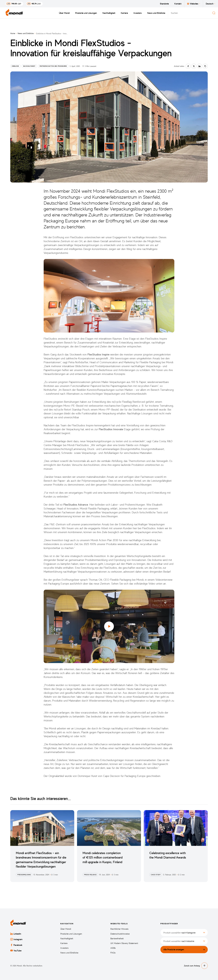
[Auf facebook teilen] (188, 66)
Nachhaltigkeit (109, 13)
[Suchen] (214, 13)
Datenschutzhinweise (120, 934)
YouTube (16, 951)
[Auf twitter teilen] (194, 66)
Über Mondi (64, 13)
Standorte (164, 4)
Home (13, 33)
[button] (109, 626)
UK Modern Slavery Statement (124, 943)
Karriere (124, 13)
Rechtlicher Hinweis (119, 929)
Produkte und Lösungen (86, 13)
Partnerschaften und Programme (53, 66)
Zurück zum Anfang (196, 966)
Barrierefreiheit (117, 939)
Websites (194, 4)
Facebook (16, 945)
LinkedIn (16, 934)
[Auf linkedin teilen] (200, 66)
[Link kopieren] (205, 66)
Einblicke (15, 66)
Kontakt (178, 4)
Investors (138, 13)
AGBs (113, 948)
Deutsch (210, 4)
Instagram (16, 939)
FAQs (113, 953)
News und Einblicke (156, 13)
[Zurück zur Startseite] (14, 13)
